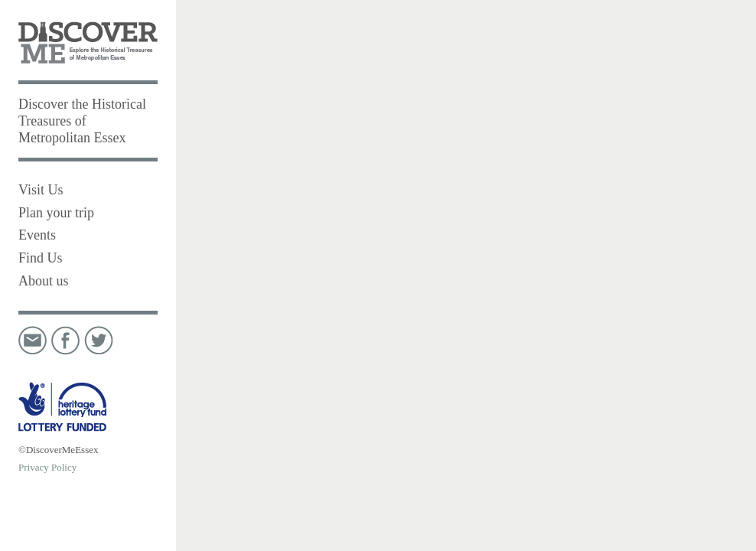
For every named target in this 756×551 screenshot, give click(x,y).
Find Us (41, 258)
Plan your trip (56, 213)
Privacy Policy (47, 467)
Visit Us (41, 190)
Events (37, 235)
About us (44, 281)
